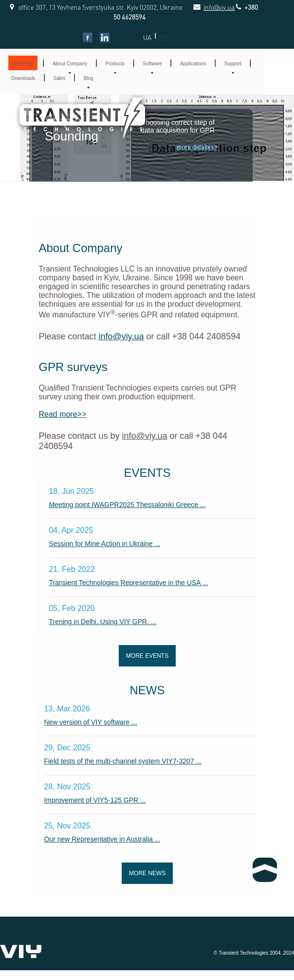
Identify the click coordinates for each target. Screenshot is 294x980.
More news (147, 873)
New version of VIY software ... (90, 722)
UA (147, 37)
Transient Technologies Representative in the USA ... (128, 583)
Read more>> (62, 414)
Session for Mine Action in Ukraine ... (104, 544)
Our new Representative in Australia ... (102, 839)
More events (147, 656)
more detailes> (197, 147)
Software (152, 64)
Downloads (23, 78)
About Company (70, 64)
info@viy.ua (208, 7)
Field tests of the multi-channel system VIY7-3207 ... (123, 761)
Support (233, 64)
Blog (89, 78)
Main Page (23, 64)
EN (164, 37)
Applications (193, 64)
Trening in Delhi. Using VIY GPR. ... (102, 622)
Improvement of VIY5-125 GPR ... (95, 800)
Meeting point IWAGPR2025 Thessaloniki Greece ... (127, 505)
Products (115, 64)
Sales (60, 78)
